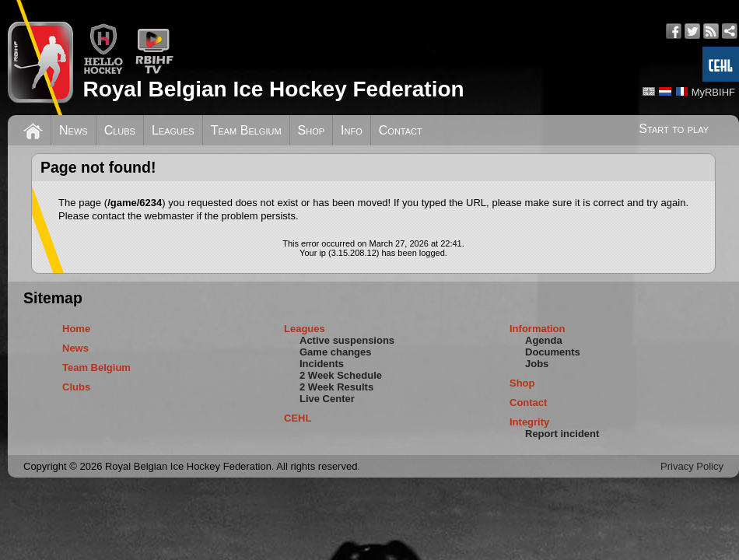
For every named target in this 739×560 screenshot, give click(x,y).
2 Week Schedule (341, 375)
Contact (401, 130)
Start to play (674, 129)
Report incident (562, 434)
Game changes (336, 352)
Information (538, 329)
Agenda (544, 340)
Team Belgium (246, 130)
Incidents (322, 364)
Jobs (537, 364)
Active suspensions (347, 340)
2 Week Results (336, 387)
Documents (553, 352)
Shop (312, 130)
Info (352, 130)
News (74, 130)
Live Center (327, 399)
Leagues (173, 130)
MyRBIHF (713, 92)
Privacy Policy (692, 466)
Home (76, 329)
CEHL (298, 418)
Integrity (529, 422)
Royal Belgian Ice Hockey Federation (273, 89)
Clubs (120, 130)
